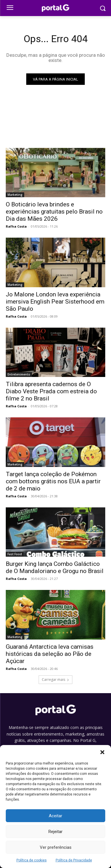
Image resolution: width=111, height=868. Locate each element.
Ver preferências (56, 847)
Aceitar (55, 816)
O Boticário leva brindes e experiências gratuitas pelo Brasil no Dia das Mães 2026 (54, 212)
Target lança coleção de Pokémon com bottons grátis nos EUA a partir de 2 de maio (53, 481)
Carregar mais (55, 680)
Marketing (15, 195)
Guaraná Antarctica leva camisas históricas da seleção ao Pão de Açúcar (50, 654)
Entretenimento (19, 374)
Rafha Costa (16, 226)
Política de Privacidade (74, 860)
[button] (102, 752)
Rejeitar (55, 832)
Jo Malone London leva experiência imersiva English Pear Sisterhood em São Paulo (55, 302)
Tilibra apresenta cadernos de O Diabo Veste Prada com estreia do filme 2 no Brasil (51, 391)
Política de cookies (32, 860)
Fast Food (15, 554)
